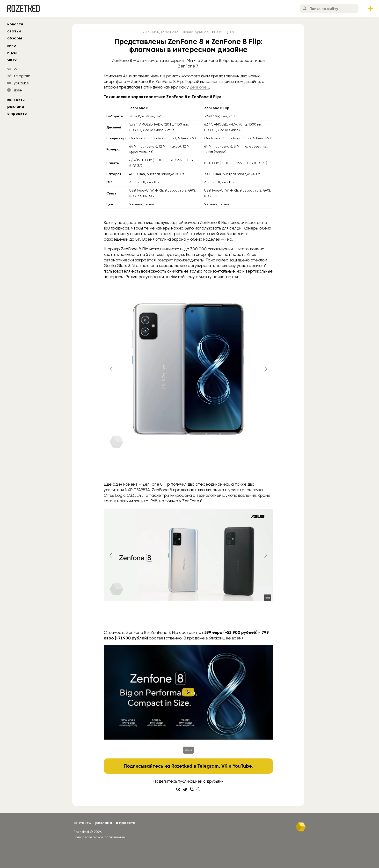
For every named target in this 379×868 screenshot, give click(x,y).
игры (12, 52)
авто (12, 59)
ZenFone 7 (199, 87)
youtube (21, 83)
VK (224, 766)
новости (15, 24)
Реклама (16, 107)
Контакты (16, 100)
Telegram (208, 766)
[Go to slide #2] (140, 469)
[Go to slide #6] (241, 469)
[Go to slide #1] (115, 469)
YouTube (242, 766)
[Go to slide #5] (216, 469)
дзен (18, 90)
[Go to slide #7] (266, 469)
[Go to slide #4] (191, 469)
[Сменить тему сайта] (371, 8)
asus (188, 750)
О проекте (17, 114)
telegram (22, 76)
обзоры (15, 38)
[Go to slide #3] (166, 469)
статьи (14, 31)
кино (12, 45)
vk (16, 69)
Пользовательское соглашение (99, 837)
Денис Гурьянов (195, 32)
